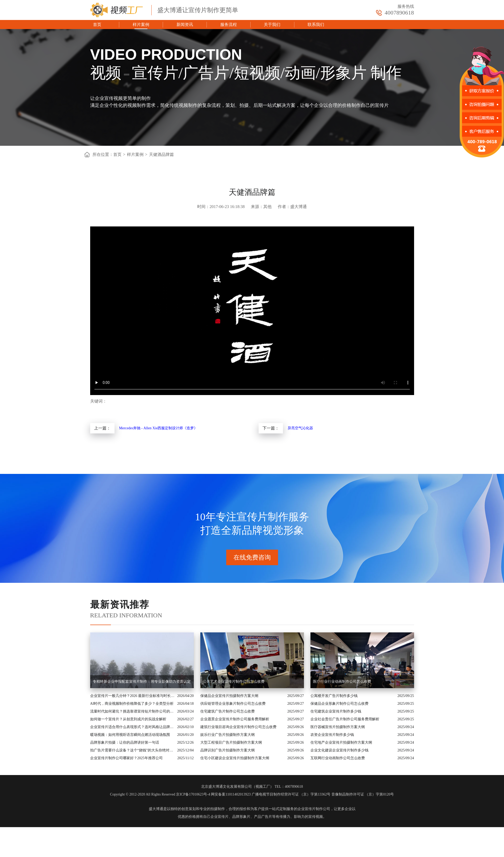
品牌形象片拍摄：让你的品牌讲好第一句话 (125, 742)
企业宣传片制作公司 (314, 809)
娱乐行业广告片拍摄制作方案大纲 (228, 735)
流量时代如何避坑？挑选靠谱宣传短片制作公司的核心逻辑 (132, 711)
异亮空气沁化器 (300, 428)
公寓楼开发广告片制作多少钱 (334, 696)
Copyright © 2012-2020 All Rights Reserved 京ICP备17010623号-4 (160, 794)
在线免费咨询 (252, 557)
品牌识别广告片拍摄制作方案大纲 (228, 750)
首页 (97, 25)
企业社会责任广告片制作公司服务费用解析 (345, 719)
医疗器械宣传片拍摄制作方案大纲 (338, 727)
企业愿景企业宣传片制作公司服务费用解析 (235, 719)
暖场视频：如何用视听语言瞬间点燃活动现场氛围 (130, 735)
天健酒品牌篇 (161, 154)
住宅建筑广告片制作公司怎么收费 (228, 711)
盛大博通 (156, 809)
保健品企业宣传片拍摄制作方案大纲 (229, 696)
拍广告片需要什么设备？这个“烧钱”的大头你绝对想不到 (132, 750)
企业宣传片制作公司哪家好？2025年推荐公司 (126, 758)
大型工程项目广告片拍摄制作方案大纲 (231, 742)
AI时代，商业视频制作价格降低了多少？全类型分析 (132, 704)
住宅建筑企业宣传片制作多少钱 (336, 711)
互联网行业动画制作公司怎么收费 (338, 758)
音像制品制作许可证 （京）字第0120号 (363, 794)
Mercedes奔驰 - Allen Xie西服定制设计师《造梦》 (158, 428)
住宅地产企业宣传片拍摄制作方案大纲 (341, 742)
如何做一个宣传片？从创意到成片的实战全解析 (128, 719)
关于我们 (272, 25)
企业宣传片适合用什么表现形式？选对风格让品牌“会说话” (132, 727)
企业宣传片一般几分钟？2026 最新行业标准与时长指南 (132, 696)
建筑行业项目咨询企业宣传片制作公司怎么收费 (238, 727)
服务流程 (229, 25)
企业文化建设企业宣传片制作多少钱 (339, 750)
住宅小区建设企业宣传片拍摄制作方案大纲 (235, 758)
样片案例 (141, 25)
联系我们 (316, 25)
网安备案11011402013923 (231, 794)
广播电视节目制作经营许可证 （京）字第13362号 (291, 794)
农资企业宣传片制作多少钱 (332, 735)
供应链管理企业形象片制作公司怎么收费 (233, 704)
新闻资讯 (185, 25)
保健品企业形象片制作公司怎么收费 (339, 704)
